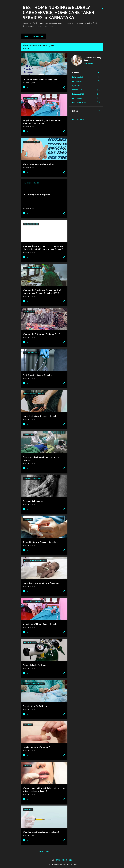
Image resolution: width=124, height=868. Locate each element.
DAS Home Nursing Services (92, 59)
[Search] (102, 8)
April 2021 (76, 86)
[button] (64, 88)
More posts (44, 852)
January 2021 (78, 98)
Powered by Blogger (62, 860)
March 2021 (77, 90)
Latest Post (38, 36)
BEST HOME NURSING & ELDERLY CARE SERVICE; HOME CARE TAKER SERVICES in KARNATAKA (58, 12)
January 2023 (78, 81)
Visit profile (88, 64)
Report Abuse (78, 119)
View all (26, 49)
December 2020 (79, 102)
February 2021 (78, 94)
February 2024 (78, 77)
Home (25, 36)
